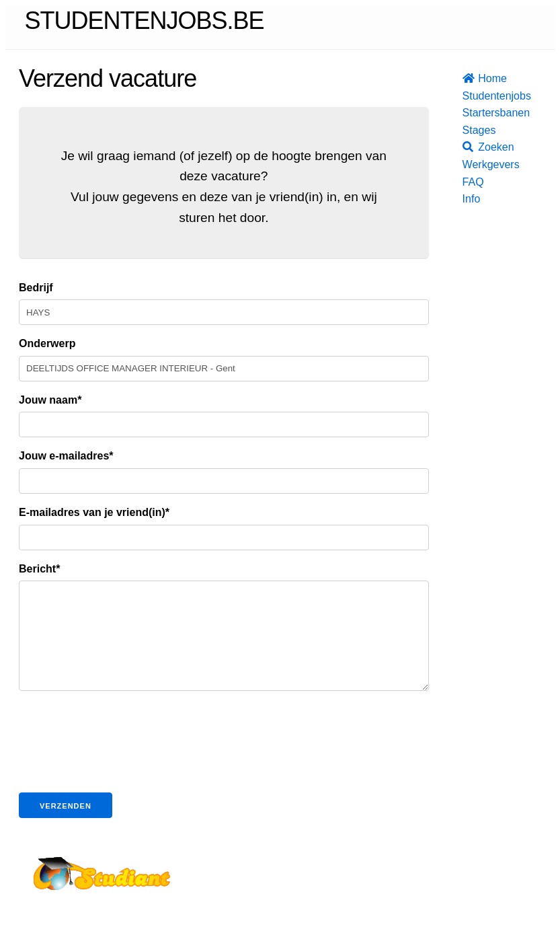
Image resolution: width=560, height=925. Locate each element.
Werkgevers (467, 164)
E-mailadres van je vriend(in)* (94, 512)
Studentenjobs (467, 96)
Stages (467, 130)
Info (467, 199)
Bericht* (39, 569)
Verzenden (66, 826)
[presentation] (121, 770)
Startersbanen (467, 113)
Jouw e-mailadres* (66, 456)
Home (467, 78)
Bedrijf (36, 288)
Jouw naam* (50, 400)
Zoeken (467, 147)
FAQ (467, 182)
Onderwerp (47, 343)
